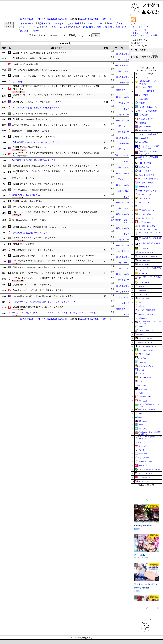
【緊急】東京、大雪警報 (23, 244)
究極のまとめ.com (122, 65)
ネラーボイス (144, 187)
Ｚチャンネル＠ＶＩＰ (146, 331)
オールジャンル (28, 23)
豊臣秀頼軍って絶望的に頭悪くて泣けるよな (32, 131)
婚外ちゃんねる (144, 466)
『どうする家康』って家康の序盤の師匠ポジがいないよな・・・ (41, 190)
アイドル (24, 27)
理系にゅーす (123, 103)
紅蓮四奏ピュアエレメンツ (146, 552)
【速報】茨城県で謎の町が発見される (29, 147)
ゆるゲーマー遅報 (146, 183)
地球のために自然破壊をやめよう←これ (30, 233)
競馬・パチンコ (105, 27)
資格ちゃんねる (123, 54)
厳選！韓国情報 (145, 127)
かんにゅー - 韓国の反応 (148, 179)
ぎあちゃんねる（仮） (146, 338)
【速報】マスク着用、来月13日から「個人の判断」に (36, 137)
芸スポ (119, 23)
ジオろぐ (125, 109)
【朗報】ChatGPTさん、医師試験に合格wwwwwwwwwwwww (39, 227)
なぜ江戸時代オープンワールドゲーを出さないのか (35, 250)
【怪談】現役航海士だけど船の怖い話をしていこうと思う (38, 307)
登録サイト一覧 (140, 30)
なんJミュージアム (145, 202)
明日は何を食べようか (147, 191)
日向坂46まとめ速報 (146, 253)
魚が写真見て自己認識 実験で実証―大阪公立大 (34, 160)
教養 (91, 27)
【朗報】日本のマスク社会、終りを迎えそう (32, 285)
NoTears (138, 557)
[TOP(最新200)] (26, 19)
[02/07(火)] (106, 19)
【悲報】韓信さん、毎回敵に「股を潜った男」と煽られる (38, 58)
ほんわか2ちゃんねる (145, 342)
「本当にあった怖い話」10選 (25, 64)
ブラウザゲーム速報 (145, 462)
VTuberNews (142, 362)
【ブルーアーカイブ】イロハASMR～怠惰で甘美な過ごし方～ (146, 521)
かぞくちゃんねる (145, 222)
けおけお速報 (143, 389)
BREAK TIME (143, 273)
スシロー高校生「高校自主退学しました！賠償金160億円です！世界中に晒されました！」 (52, 273)
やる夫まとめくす (146, 119)
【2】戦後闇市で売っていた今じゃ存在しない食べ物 (35, 142)
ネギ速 (141, 413)
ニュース (100, 23)
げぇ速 (141, 417)
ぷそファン (142, 206)
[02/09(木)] (84, 19)
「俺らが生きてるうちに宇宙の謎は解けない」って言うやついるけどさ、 (45, 302)
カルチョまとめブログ (147, 198)
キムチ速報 (143, 95)
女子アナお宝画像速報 (148, 111)
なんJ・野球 (73, 23)
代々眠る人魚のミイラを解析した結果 (29, 220)
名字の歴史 (17, 82)
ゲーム (36, 27)
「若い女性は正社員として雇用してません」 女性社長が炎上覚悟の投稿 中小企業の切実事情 (55, 212)
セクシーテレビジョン (146, 481)
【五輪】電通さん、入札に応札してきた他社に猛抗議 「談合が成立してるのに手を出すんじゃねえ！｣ (56, 172)
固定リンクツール (140, 33)
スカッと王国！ (144, 401)
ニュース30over (144, 283)
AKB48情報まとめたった (147, 477)
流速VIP (141, 302)
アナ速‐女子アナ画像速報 (148, 257)
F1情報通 (142, 123)
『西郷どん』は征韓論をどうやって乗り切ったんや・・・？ (39, 267)
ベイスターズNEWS (145, 378)
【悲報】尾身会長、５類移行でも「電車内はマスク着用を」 (39, 184)
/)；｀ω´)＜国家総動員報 (146, 310)
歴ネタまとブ (123, 60)
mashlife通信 (143, 138)
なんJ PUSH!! (143, 318)
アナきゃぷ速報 (145, 87)
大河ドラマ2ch (123, 71)
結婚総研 (141, 334)
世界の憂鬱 (143, 99)
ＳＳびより (142, 286)
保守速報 (142, 103)
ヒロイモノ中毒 (145, 163)
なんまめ (141, 306)
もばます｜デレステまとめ (147, 346)
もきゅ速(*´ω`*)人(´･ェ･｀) (147, 366)
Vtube (62, 27)
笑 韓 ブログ (145, 195)
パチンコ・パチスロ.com (147, 230)
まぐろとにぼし (144, 429)
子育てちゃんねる (144, 354)
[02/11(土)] (63, 19)
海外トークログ (145, 171)
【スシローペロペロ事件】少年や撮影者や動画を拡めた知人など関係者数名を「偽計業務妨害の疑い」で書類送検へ (56, 154)
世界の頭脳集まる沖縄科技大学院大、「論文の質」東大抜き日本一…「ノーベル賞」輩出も (53, 261)
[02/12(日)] (53, 19)
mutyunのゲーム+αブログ (147, 314)
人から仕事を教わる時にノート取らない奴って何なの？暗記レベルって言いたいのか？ (51, 125)
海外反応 (24, 31)
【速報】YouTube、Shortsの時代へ (27, 201)
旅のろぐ (141, 370)
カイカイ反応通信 (146, 91)
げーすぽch (142, 385)
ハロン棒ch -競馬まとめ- (147, 350)
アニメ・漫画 (49, 27)
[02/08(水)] (95, 19)
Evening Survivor (143, 583)
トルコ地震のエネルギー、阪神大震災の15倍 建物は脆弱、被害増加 (43, 296)
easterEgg (141, 327)
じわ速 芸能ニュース (148, 107)
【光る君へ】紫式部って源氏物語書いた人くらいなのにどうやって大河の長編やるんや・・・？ (55, 166)
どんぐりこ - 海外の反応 (148, 134)
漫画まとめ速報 (144, 264)
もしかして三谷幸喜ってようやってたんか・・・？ (35, 238)
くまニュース (143, 294)
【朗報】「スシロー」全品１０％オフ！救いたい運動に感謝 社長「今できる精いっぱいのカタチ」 (57, 76)
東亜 (110, 23)
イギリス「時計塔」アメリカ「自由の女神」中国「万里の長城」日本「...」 (45, 278)
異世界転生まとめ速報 (147, 226)
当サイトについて (140, 27)
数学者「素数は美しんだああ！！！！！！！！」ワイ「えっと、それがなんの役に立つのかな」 (55, 313)
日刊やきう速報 (144, 298)
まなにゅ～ (142, 381)
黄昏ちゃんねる (144, 421)
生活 (71, 27)
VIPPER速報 (144, 115)
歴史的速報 (124, 83)
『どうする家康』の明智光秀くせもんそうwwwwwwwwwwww (39, 70)
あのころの (142, 358)
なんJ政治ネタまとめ (146, 218)
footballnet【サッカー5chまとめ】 (149, 470)
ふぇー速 (141, 374)
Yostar (137, 524)
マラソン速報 (143, 454)
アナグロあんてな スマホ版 (145, 35)
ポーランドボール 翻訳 (146, 473)
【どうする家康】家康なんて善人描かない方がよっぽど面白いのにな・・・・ (47, 207)
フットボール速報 (145, 214)
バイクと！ (142, 442)
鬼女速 (141, 425)
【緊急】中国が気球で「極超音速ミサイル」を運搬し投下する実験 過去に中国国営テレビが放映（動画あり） (56, 88)
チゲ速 (141, 393)
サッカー (87, 23)
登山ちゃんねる (145, 167)
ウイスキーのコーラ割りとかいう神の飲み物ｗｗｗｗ (36, 108)
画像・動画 (121, 27)
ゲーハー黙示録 (144, 260)
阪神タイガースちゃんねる (147, 409)
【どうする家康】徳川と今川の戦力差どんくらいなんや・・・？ (41, 114)
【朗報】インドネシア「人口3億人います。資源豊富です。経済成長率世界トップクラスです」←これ (56, 96)
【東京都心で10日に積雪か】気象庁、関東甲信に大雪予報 (38, 290)
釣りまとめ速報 (144, 458)
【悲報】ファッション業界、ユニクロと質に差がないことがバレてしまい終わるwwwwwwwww (54, 256)
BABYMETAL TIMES (145, 397)
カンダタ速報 (143, 249)
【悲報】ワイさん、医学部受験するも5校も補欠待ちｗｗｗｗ (39, 53)
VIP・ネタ (59, 23)
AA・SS (81, 27)
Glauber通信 (143, 142)
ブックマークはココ (141, 24)
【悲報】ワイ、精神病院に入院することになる (33, 119)
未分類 (36, 31)
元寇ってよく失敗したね (23, 178)
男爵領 (137, 586)
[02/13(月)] (42, 19)
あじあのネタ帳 (145, 130)
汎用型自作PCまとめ (146, 210)
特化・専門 (44, 23)
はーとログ (142, 446)
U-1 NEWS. (143, 77)
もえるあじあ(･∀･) (146, 175)
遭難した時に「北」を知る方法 (26, 195)
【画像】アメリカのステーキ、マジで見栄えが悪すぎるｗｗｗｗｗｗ (43, 102)
